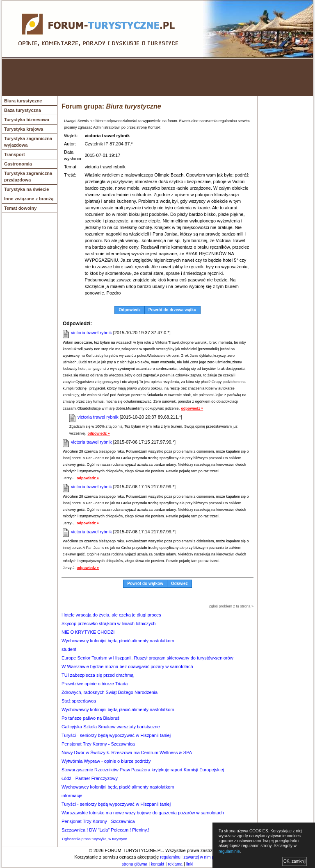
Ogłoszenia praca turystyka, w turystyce (95, 839)
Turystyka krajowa (24, 129)
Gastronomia (18, 164)
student (69, 649)
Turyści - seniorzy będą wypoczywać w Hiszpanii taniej (116, 735)
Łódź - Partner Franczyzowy (90, 778)
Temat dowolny (20, 208)
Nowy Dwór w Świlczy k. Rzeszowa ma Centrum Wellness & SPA (127, 752)
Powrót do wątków (145, 584)
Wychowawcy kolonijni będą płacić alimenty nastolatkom (118, 641)
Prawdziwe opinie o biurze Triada (95, 684)
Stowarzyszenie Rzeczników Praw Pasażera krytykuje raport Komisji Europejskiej (143, 770)
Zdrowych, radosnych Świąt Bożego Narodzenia (110, 692)
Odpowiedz (129, 310)
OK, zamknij (294, 861)
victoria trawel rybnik (91, 333)
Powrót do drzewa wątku (172, 310)
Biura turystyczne (23, 101)
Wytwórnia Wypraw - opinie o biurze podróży (106, 761)
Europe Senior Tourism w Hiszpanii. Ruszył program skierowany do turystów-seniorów (147, 658)
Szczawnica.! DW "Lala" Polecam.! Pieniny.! (105, 830)
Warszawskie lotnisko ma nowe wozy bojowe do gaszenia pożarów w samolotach (143, 813)
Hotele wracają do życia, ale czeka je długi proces (111, 615)
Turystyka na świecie (26, 189)
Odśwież (179, 584)
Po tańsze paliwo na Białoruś (90, 718)
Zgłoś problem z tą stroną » (231, 606)
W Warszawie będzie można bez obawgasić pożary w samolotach (127, 666)
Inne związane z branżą (29, 199)
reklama (175, 864)
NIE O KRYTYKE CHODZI (88, 632)
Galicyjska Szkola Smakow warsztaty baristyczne (111, 727)
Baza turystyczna (23, 110)
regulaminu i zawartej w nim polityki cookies (200, 857)
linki (190, 864)
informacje (72, 795)
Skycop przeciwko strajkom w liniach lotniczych (108, 623)
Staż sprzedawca (79, 701)
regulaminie (229, 851)
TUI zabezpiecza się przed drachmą (97, 675)
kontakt (157, 864)
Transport (15, 154)
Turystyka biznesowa (27, 120)
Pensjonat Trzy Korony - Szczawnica (98, 744)
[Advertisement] (157, 77)
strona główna (135, 864)
